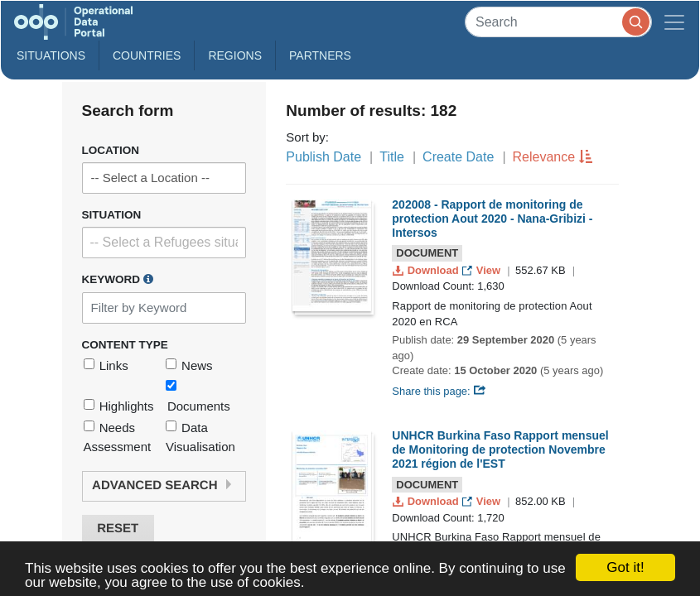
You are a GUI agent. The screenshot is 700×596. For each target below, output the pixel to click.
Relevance (544, 157)
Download (427, 270)
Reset (118, 529)
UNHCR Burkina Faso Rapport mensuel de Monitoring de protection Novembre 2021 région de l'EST (500, 449)
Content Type (125, 345)
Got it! (625, 567)
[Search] (558, 22)
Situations (51, 55)
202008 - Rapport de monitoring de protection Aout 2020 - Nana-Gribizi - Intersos (492, 219)
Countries (147, 55)
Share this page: (439, 391)
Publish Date (323, 157)
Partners (320, 55)
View (483, 270)
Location (111, 150)
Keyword (118, 279)
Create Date (458, 157)
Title (392, 157)
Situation (112, 215)
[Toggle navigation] (674, 22)
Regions (235, 55)
